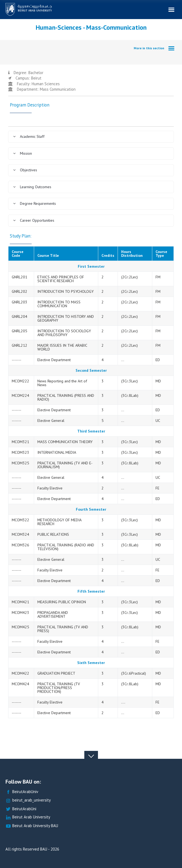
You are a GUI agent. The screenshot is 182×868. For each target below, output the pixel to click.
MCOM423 (20, 613)
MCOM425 (20, 627)
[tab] (91, 137)
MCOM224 (20, 395)
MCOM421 (20, 602)
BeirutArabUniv (22, 792)
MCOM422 (20, 673)
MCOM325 (20, 463)
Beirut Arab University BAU (32, 826)
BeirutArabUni (21, 809)
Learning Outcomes (32, 187)
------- (17, 360)
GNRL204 (20, 316)
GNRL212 (20, 345)
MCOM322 (20, 520)
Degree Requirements (34, 203)
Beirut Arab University (28, 817)
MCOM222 (20, 381)
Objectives (25, 170)
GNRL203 (20, 302)
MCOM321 (20, 442)
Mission (22, 153)
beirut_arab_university (28, 800)
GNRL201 (20, 277)
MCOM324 (20, 534)
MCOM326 (20, 545)
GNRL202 (20, 291)
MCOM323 (20, 452)
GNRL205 (20, 331)
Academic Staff (29, 136)
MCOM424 (20, 684)
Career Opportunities (34, 220)
